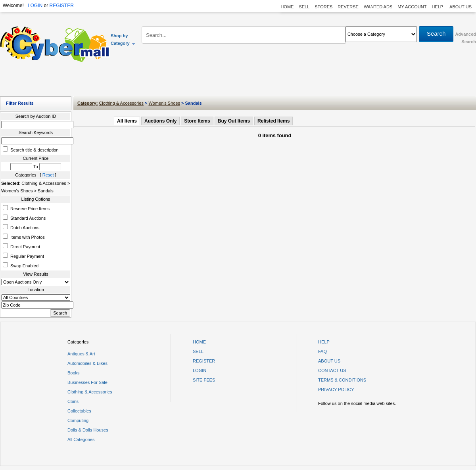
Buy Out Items (234, 121)
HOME (287, 7)
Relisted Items (274, 121)
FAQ (322, 351)
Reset (48, 175)
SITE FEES (204, 380)
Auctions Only (160, 121)
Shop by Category (123, 39)
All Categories (81, 439)
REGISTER (61, 6)
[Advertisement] (238, 81)
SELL (304, 7)
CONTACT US (332, 370)
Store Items (197, 121)
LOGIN (35, 6)
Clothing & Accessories (121, 103)
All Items (127, 121)
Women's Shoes (164, 103)
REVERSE (348, 7)
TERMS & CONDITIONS (342, 380)
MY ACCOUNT (412, 7)
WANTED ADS (378, 7)
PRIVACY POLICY (336, 389)
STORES (323, 7)
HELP (438, 7)
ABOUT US (461, 7)
